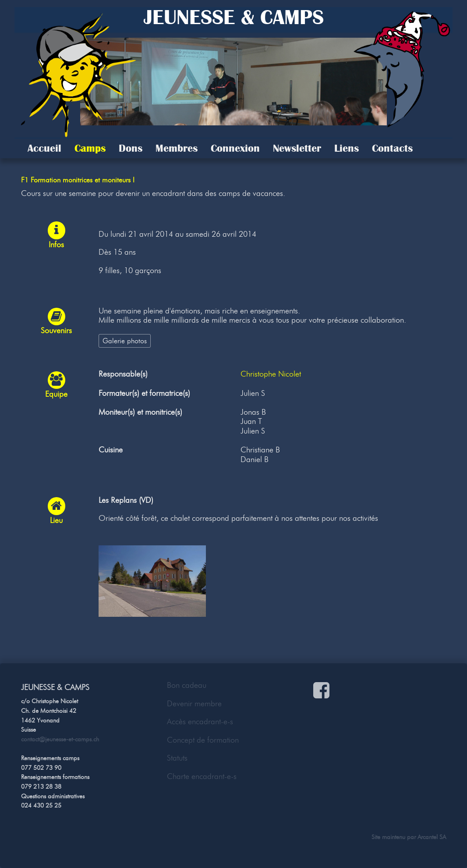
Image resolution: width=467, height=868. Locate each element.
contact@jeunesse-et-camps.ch (60, 739)
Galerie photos (125, 341)
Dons (131, 148)
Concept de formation (203, 740)
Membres (177, 148)
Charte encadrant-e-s (202, 776)
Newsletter (297, 148)
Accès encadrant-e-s (200, 722)
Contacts (392, 148)
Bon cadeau (187, 685)
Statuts (177, 758)
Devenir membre (194, 704)
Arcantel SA (432, 837)
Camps (90, 148)
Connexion (235, 148)
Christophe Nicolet (271, 374)
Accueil (44, 148)
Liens (347, 148)
